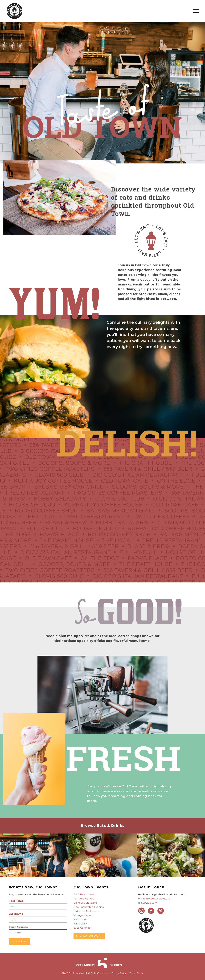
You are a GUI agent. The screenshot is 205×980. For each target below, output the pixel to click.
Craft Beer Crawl (84, 894)
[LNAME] (38, 919)
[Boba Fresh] (103, 862)
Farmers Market (84, 899)
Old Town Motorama (86, 911)
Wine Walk (80, 924)
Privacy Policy (119, 973)
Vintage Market (83, 915)
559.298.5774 (149, 903)
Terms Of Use (137, 973)
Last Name (16, 914)
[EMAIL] (38, 933)
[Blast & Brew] (34, 862)
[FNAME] (38, 907)
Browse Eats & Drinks (103, 826)
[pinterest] (161, 911)
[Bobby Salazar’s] (171, 862)
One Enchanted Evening (89, 907)
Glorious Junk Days (85, 903)
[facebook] (151, 911)
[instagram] (141, 911)
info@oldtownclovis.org (156, 899)
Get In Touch (151, 887)
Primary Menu (196, 11)
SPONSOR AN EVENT (89, 936)
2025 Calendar (83, 928)
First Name (16, 901)
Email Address (18, 927)
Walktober (80, 919)
